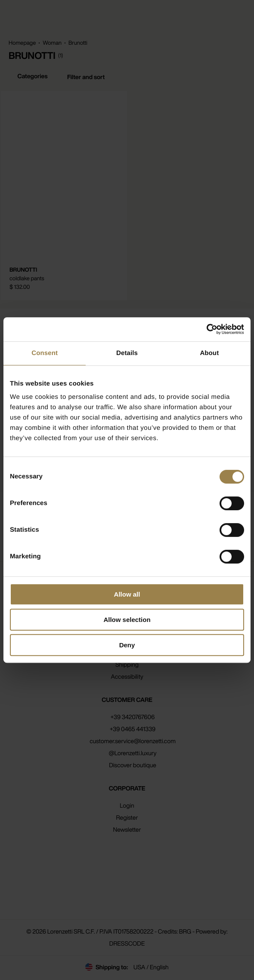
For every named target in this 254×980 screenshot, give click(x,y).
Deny (127, 645)
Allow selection (127, 620)
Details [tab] (127, 353)
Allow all (127, 594)
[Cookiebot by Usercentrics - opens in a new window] (206, 329)
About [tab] (209, 353)
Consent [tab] (45, 353)
